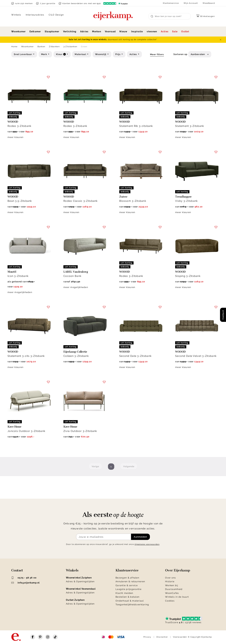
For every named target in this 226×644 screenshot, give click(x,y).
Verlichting (70, 32)
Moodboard (209, 3)
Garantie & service (127, 585)
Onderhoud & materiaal (130, 601)
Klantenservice (171, 3)
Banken (41, 47)
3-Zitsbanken (70, 47)
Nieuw (123, 32)
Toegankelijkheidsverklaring (132, 604)
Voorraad (110, 32)
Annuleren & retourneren (130, 581)
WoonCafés (172, 593)
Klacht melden (124, 593)
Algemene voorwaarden (147, 544)
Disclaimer (162, 637)
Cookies (170, 601)
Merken (97, 32)
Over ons (170, 578)
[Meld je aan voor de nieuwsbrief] (104, 537)
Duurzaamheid (174, 589)
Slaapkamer (52, 32)
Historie (170, 581)
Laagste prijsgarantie (128, 589)
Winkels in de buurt (177, 597)
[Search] (169, 16)
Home (14, 47)
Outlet (185, 32)
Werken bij (172, 585)
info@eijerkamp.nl (26, 583)
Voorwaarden (180, 637)
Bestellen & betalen (127, 597)
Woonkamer (19, 32)
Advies (84, 32)
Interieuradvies (35, 15)
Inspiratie (137, 32)
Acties (165, 32)
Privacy (147, 637)
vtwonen (152, 32)
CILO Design (56, 15)
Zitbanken (54, 47)
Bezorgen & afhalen (127, 578)
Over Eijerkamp (178, 570)
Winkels (16, 15)
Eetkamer (35, 32)
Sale (175, 32)
